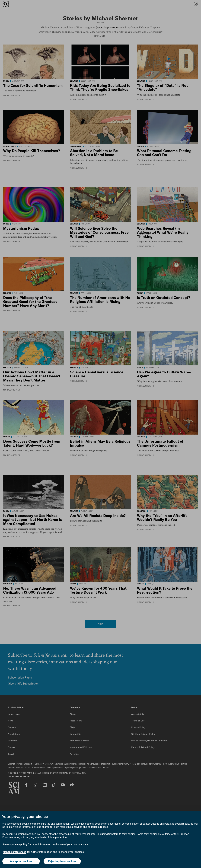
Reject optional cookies (62, 861)
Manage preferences (14, 852)
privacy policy (19, 844)
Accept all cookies (21, 861)
